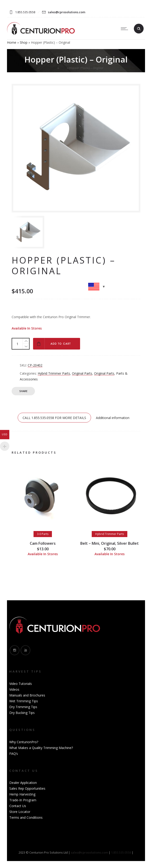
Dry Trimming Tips (23, 707)
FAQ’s (14, 754)
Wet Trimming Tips (24, 701)
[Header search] (139, 29)
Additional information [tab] (113, 418)
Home (12, 42)
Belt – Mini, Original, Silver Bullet (110, 543)
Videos (14, 689)
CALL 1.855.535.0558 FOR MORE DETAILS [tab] (54, 418)
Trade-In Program (23, 800)
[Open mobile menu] (125, 29)
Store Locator (20, 812)
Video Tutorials (21, 684)
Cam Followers (43, 543)
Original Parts (82, 373)
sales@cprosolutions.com (67, 12)
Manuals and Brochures (27, 695)
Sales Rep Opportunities (27, 788)
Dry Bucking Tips (22, 713)
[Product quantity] (17, 344)
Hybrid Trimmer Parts (54, 373)
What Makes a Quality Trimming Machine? (41, 748)
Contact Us (18, 806)
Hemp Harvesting (22, 794)
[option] (32, 232)
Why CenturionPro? (24, 742)
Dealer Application (23, 783)
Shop (24, 42)
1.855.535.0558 (121, 852)
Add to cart (61, 344)
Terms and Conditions (26, 817)
